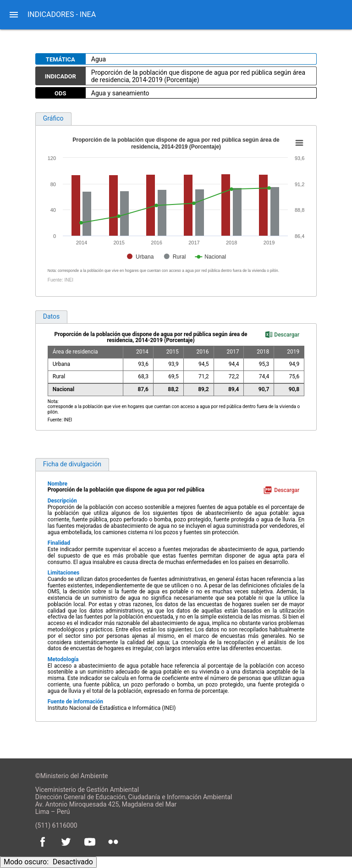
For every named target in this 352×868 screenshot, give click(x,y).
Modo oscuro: (48, 862)
